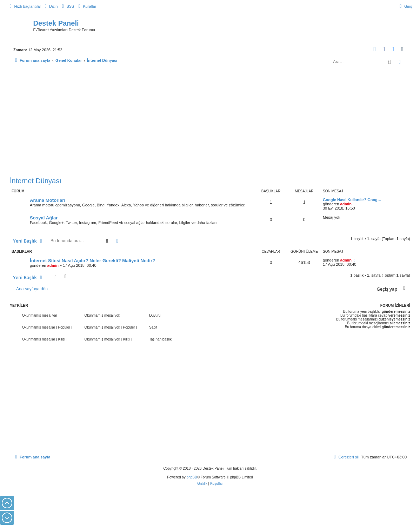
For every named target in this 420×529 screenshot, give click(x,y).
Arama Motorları (48, 200)
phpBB (192, 477)
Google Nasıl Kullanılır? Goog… (352, 200)
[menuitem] (50, 6)
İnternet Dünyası (36, 181)
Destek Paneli (56, 23)
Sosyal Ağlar (44, 218)
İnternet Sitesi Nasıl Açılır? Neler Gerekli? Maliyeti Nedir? (92, 261)
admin (346, 204)
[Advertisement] (210, 122)
